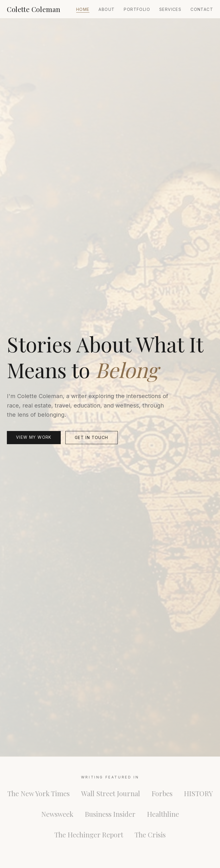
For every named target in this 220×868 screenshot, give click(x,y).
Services (170, 9)
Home (83, 9)
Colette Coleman (34, 9)
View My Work (34, 437)
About (107, 9)
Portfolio (137, 9)
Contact (202, 9)
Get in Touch (92, 437)
